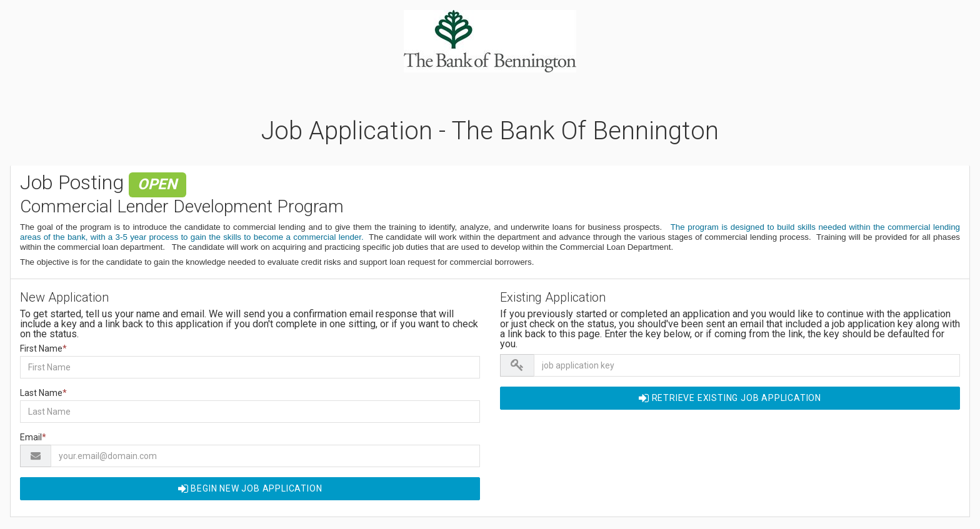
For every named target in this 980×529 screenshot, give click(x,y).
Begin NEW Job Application (250, 488)
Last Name (43, 393)
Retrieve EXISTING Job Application (730, 398)
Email (33, 437)
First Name (43, 349)
